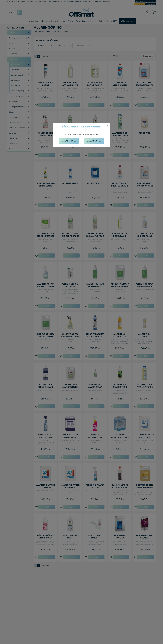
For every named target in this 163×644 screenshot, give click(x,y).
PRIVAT (94, 141)
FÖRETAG (69, 141)
